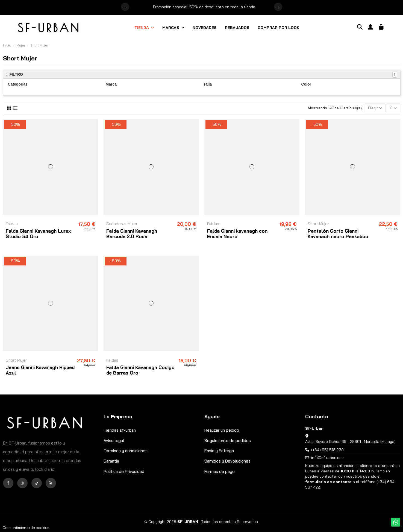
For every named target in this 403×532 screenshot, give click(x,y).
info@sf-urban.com (328, 458)
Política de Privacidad (124, 471)
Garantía (111, 461)
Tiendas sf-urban (120, 430)
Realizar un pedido (222, 430)
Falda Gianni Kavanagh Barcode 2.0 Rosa (132, 234)
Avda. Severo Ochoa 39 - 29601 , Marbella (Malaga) (350, 442)
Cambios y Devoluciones (227, 461)
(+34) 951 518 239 (327, 450)
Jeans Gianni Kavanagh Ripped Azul (40, 370)
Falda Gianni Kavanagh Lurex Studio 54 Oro (38, 234)
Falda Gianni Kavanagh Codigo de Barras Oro (140, 370)
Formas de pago (220, 471)
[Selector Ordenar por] (375, 108)
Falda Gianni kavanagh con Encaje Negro (237, 234)
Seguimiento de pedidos (228, 441)
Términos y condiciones (126, 451)
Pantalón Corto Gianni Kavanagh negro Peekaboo (338, 234)
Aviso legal (114, 441)
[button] (144, 28)
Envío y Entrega (219, 451)
